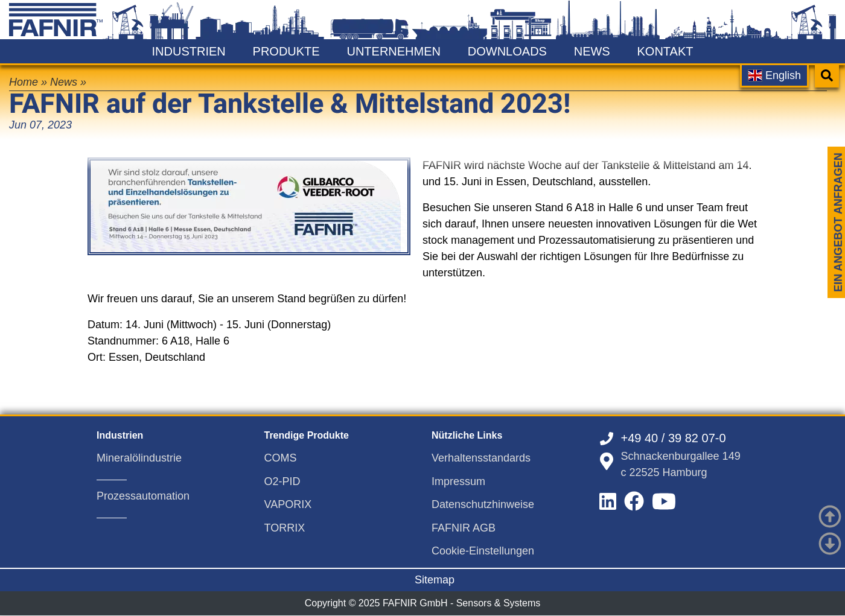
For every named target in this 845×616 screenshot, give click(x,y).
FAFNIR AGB (464, 528)
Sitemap (435, 580)
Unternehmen (394, 51)
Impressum (458, 481)
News (592, 51)
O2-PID (282, 481)
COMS (281, 458)
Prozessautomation (143, 496)
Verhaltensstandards (481, 458)
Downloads (507, 51)
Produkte (286, 51)
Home (24, 82)
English (774, 75)
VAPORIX (288, 504)
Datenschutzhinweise (483, 504)
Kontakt (665, 51)
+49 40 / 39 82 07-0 (674, 438)
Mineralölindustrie (139, 458)
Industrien (189, 51)
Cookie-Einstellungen (483, 551)
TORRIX (285, 528)
